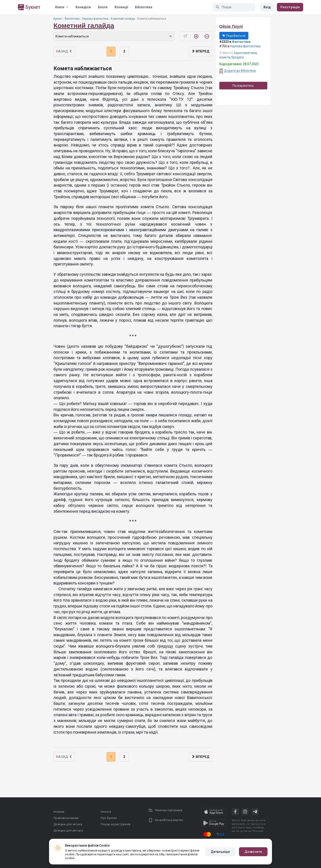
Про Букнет (109, 818)
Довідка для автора (68, 830)
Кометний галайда (123, 19)
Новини (59, 812)
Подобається (234, 36)
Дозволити (253, 852)
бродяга (238, 57)
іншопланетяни (245, 53)
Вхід (267, 7)
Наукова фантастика (95, 19)
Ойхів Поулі (231, 27)
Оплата (106, 812)
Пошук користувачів (115, 824)
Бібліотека (144, 7)
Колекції (121, 7)
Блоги (103, 7)
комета (225, 57)
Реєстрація (290, 7)
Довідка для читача (68, 824)
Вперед (201, 51)
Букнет (58, 19)
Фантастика (72, 19)
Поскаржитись (243, 86)
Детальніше (220, 852)
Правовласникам (66, 818)
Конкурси (83, 7)
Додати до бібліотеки (240, 71)
